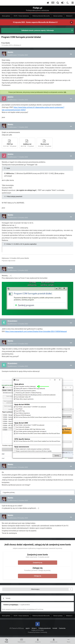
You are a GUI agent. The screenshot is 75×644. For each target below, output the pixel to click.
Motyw (34, 628)
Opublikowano (18, 55)
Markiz (8, 43)
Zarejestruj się (37, 563)
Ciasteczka (62, 628)
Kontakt (55, 628)
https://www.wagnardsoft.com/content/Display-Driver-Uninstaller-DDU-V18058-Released (36, 331)
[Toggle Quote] (5, 168)
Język (28, 628)
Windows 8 (17, 45)
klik (65, 92)
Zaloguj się (38, 576)
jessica (10, 97)
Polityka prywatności (45, 628)
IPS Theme (13, 628)
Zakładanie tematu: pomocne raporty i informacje (37, 30)
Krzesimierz (12, 321)
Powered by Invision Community (37, 632)
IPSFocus (21, 628)
